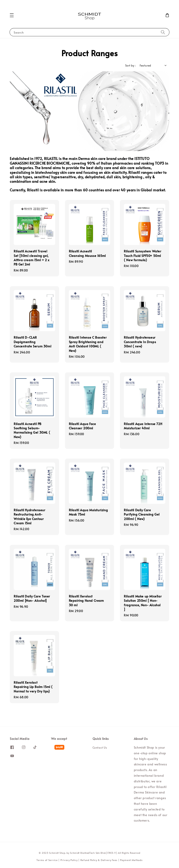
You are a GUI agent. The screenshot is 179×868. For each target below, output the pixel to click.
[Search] (163, 32)
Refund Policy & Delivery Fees (99, 860)
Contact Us (100, 748)
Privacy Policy (69, 860)
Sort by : (130, 65)
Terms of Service (47, 860)
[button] (12, 15)
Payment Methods (131, 860)
